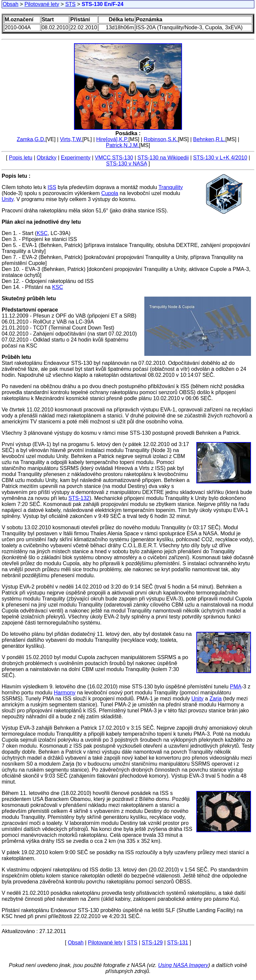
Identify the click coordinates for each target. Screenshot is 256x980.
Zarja (215, 699)
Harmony (65, 693)
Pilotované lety (42, 4)
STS (70, 4)
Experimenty (76, 158)
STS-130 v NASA (126, 164)
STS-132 (79, 498)
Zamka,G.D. (31, 139)
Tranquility (170, 187)
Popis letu (21, 158)
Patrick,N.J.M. (123, 145)
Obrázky (47, 158)
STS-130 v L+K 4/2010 (220, 158)
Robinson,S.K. (161, 139)
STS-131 (177, 943)
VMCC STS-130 (114, 158)
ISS (52, 187)
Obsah (10, 4)
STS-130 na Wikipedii (163, 158)
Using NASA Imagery (183, 965)
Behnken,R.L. (209, 139)
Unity (7, 199)
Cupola (110, 193)
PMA (236, 687)
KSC (42, 233)
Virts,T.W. (71, 139)
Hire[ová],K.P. (112, 139)
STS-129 (152, 943)
